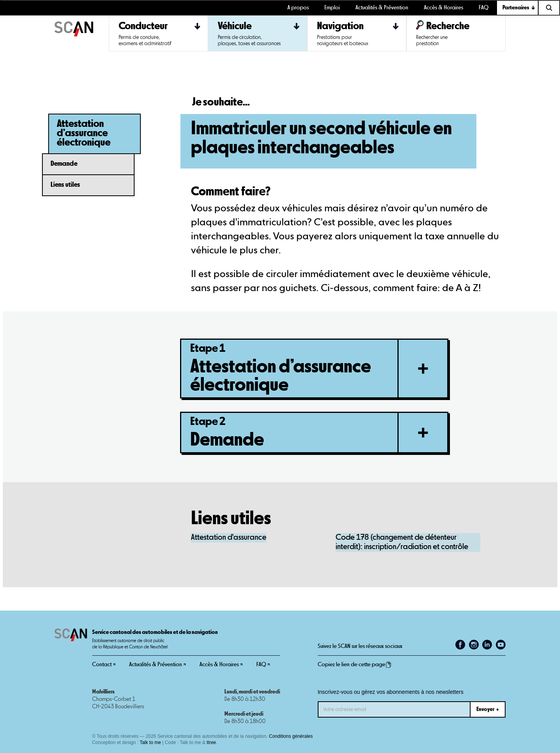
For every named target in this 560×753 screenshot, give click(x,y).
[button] (518, 8)
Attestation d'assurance (229, 538)
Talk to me (150, 742)
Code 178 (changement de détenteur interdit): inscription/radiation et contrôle (402, 542)
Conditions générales (291, 736)
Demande (64, 164)
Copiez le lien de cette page (355, 665)
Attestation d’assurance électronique (84, 133)
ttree (212, 742)
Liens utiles (65, 185)
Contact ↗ (104, 664)
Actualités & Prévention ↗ (157, 664)
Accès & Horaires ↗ (221, 664)
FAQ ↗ (263, 664)
